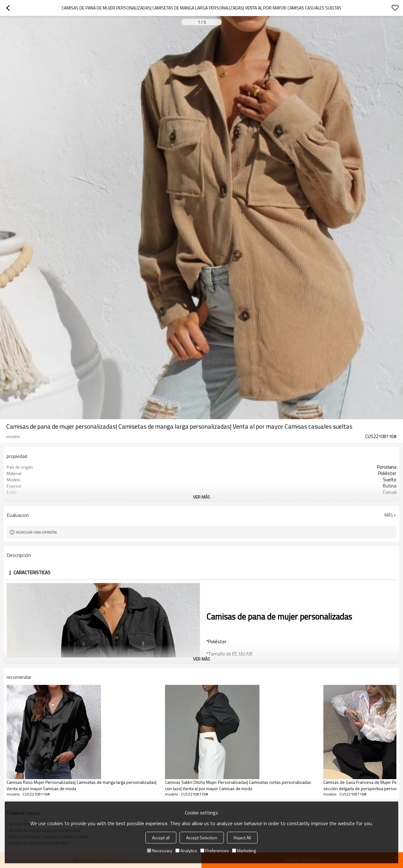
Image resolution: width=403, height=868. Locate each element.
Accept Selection (202, 838)
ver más (201, 497)
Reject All (242, 838)
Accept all (161, 838)
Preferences (215, 851)
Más (389, 515)
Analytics (186, 851)
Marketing (244, 851)
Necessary (160, 851)
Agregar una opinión (36, 532)
